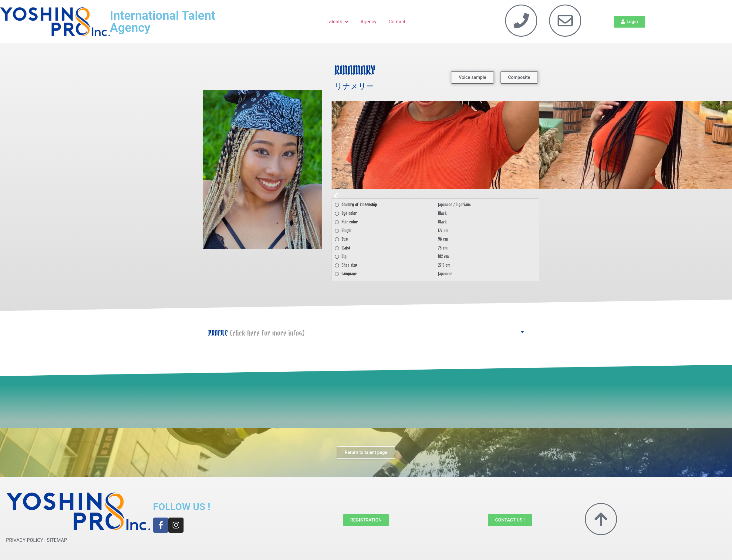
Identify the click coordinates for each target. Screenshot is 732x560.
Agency (368, 22)
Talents (337, 22)
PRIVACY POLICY (25, 540)
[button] (472, 77)
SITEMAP (57, 540)
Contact (397, 22)
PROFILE (256, 333)
